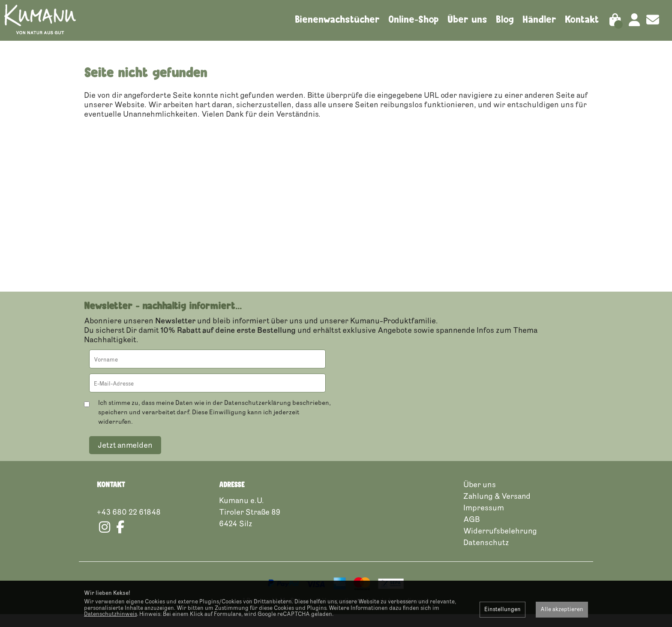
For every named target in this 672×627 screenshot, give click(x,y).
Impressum (484, 521)
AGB (472, 532)
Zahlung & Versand (497, 509)
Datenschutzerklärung (258, 416)
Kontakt (582, 19)
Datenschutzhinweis (110, 614)
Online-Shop (414, 19)
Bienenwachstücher (337, 19)
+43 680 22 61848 (129, 525)
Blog (505, 19)
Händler (539, 19)
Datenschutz (486, 555)
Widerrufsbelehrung (500, 544)
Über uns (467, 19)
